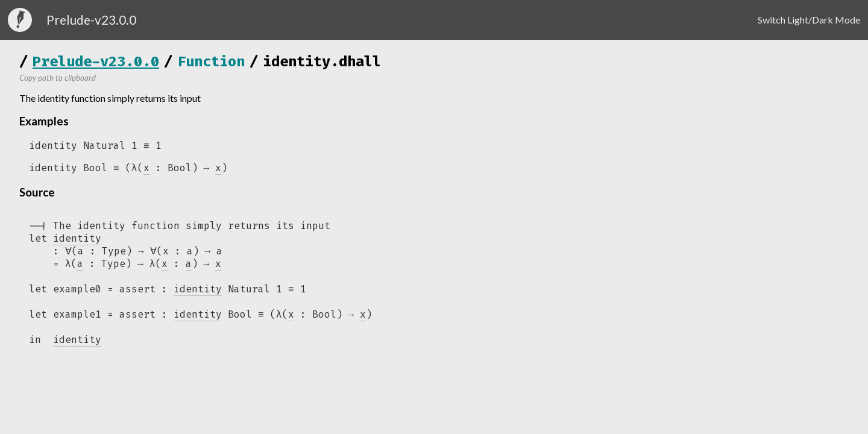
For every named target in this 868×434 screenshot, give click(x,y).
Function (211, 61)
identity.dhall (322, 61)
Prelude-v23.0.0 (96, 61)
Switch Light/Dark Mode (809, 20)
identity (198, 292)
